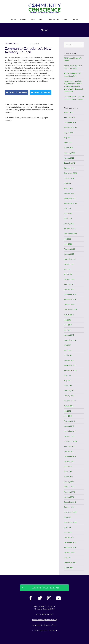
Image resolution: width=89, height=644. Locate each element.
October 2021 (69, 264)
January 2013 (69, 497)
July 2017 (67, 375)
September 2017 (70, 370)
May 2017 (68, 380)
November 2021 (70, 259)
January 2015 (69, 451)
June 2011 (68, 532)
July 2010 (67, 558)
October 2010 (69, 553)
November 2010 (70, 548)
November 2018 (70, 340)
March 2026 (69, 112)
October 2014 (69, 461)
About (33, 19)
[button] (17, 93)
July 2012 (67, 517)
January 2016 (69, 426)
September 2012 (70, 512)
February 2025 (70, 153)
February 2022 (70, 249)
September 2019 (70, 310)
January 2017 (69, 396)
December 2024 (70, 163)
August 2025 (69, 133)
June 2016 (68, 416)
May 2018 (68, 350)
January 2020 (69, 289)
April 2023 (68, 219)
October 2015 (69, 436)
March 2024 (69, 188)
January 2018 (69, 360)
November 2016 (70, 401)
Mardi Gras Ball (53, 19)
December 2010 (70, 542)
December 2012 (70, 502)
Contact (66, 19)
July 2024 (67, 183)
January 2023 (69, 224)
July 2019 (67, 320)
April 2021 (68, 274)
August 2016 (69, 406)
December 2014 (70, 456)
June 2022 (68, 244)
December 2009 (70, 563)
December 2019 (70, 295)
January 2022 (69, 254)
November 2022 (70, 229)
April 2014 (68, 472)
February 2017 (70, 391)
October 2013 (69, 487)
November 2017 (70, 365)
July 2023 (67, 208)
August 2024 (69, 178)
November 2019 (70, 300)
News (41, 19)
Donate (75, 19)
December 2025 (70, 122)
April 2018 (68, 355)
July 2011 (67, 527)
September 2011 (70, 522)
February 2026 (70, 117)
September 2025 (70, 127)
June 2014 (68, 467)
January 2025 (69, 158)
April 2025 (68, 143)
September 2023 (70, 203)
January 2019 (69, 335)
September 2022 (70, 234)
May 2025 (68, 138)
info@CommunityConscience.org (44, 620)
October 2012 (69, 507)
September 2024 (70, 173)
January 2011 (69, 537)
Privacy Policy (38, 625)
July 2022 (67, 239)
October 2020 (69, 279)
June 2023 (68, 214)
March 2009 (69, 568)
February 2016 (70, 421)
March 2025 (69, 148)
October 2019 (69, 305)
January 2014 (69, 482)
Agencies (23, 19)
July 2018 (67, 345)
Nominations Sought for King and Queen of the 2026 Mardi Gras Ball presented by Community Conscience (74, 86)
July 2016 (67, 411)
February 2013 (70, 492)
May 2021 (68, 269)
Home (14, 19)
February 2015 (70, 446)
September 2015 (70, 441)
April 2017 (68, 386)
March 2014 (69, 477)
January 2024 (69, 193)
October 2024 (69, 168)
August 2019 (69, 315)
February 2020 (70, 284)
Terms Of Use (51, 625)
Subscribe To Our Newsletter (45, 588)
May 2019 (68, 330)
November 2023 (70, 198)
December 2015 (70, 431)
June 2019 (68, 325)
